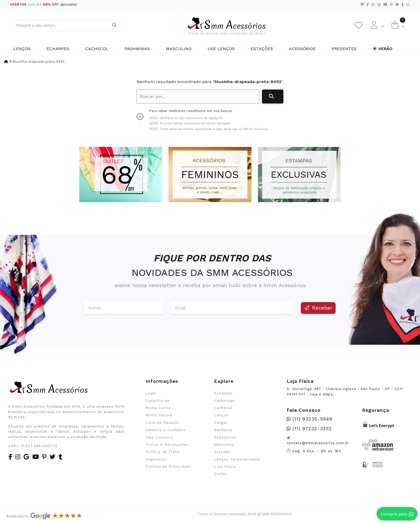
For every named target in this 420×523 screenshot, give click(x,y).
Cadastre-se (157, 400)
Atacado (222, 452)
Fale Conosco (159, 437)
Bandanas (223, 430)
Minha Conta (158, 408)
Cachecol (97, 49)
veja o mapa (321, 394)
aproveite (69, 4)
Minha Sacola (159, 415)
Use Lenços (221, 49)
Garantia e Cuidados (165, 430)
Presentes (344, 49)
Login (151, 393)
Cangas (221, 422)
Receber (318, 308)
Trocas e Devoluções (167, 444)
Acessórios (302, 49)
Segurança (156, 459)
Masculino (179, 49)
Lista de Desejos (162, 422)
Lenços (22, 49)
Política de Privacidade (168, 466)
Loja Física (225, 466)
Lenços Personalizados (237, 459)
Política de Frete (162, 452)
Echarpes (58, 49)
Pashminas (137, 49)
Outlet (220, 474)
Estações (262, 49)
